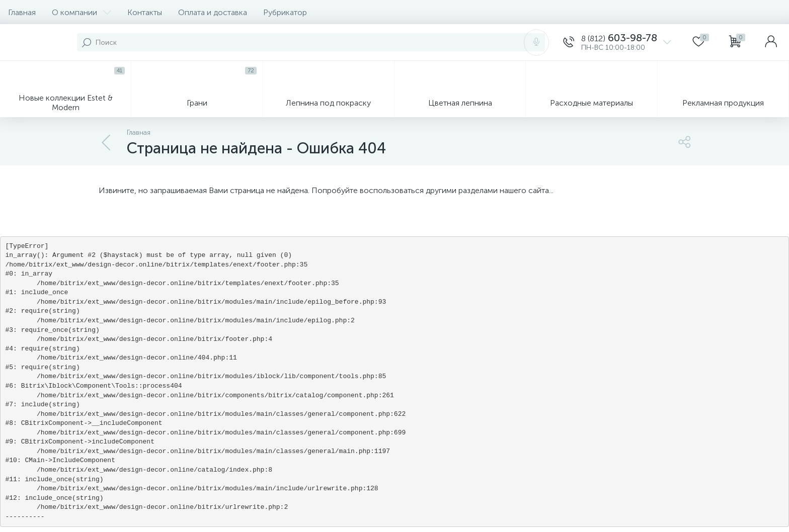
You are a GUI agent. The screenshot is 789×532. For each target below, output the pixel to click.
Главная (22, 12)
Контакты (145, 12)
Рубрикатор (285, 12)
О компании (82, 12)
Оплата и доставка (213, 12)
